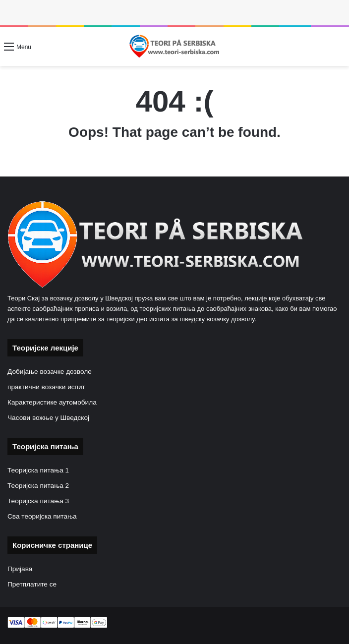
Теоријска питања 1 (38, 470)
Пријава (20, 569)
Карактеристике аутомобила (52, 402)
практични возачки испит (46, 387)
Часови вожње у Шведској (48, 418)
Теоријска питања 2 (38, 486)
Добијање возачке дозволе (50, 372)
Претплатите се (32, 584)
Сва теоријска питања (42, 516)
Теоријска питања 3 (38, 501)
